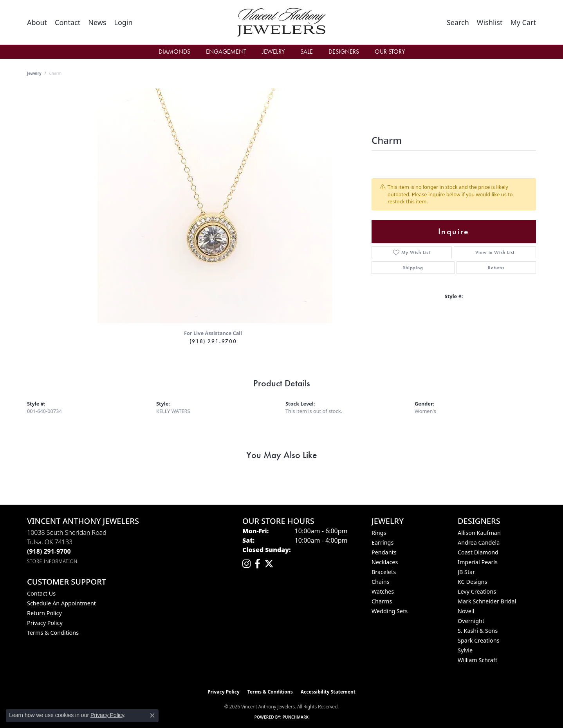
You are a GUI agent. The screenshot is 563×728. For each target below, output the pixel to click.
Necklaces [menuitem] (385, 562)
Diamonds (174, 52)
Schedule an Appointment (61, 603)
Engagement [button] (226, 52)
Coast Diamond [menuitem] (478, 552)
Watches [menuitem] (383, 591)
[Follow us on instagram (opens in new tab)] (246, 564)
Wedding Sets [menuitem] (390, 611)
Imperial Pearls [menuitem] (478, 562)
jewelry (34, 73)
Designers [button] (344, 52)
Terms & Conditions (53, 633)
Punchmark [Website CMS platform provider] (296, 717)
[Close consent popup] (152, 715)
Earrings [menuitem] (383, 542)
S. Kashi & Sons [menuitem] (478, 631)
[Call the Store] (49, 551)
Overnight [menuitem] (471, 621)
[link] (37, 22)
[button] (123, 22)
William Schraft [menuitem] (477, 660)
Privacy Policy (45, 623)
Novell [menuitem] (466, 611)
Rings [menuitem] (379, 533)
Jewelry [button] (273, 52)
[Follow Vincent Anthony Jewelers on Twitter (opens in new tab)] (269, 564)
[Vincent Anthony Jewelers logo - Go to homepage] (282, 22)
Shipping (413, 268)
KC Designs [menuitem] (472, 582)
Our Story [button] (390, 52)
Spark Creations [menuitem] (479, 640)
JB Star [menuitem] (466, 572)
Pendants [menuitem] (384, 552)
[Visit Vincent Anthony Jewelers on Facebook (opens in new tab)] (257, 564)
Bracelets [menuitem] (384, 572)
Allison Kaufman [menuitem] (479, 533)
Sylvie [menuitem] (465, 650)
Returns (496, 268)
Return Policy (44, 613)
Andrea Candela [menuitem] (479, 542)
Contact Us (41, 593)
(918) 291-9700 (213, 341)
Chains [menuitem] (381, 582)
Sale (307, 52)
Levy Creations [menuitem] (477, 591)
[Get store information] (52, 561)
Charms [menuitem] (382, 601)
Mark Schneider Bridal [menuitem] (487, 601)
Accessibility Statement (328, 692)
